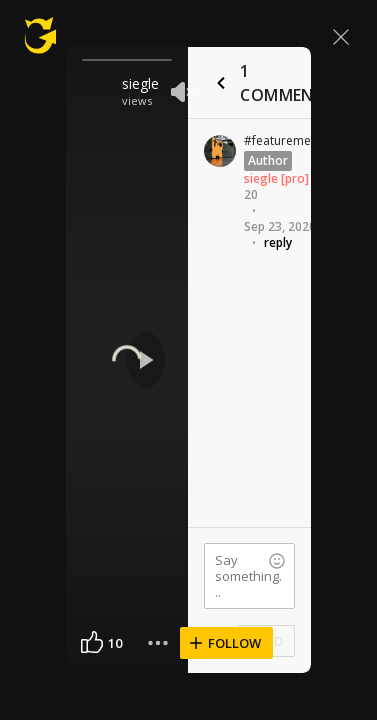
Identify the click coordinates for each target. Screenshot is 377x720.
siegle (140, 83)
